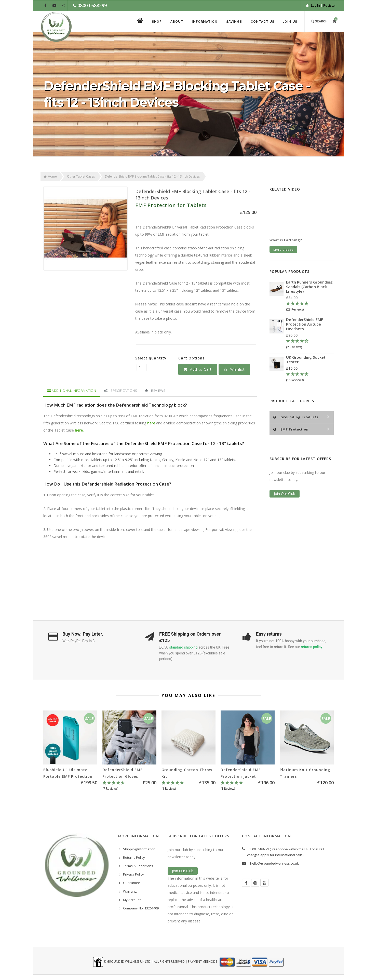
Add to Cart (198, 369)
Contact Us (262, 22)
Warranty (130, 891)
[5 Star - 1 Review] (188, 786)
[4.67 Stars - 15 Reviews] (310, 377)
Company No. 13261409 (141, 908)
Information (205, 22)
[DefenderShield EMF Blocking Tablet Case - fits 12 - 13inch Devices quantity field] (142, 367)
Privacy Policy (133, 874)
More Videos (283, 250)
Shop (157, 22)
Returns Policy (134, 857)
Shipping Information (139, 849)
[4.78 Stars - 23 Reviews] (310, 307)
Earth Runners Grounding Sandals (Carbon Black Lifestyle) (309, 287)
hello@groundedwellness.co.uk (274, 863)
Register (330, 5)
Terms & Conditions (138, 866)
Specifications (120, 391)
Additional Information (72, 391)
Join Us (290, 22)
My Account (132, 900)
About (177, 22)
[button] (234, 369)
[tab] (72, 391)
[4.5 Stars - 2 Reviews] (310, 344)
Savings (234, 22)
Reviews (155, 391)
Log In (315, 5)
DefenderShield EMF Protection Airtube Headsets (305, 324)
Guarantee (132, 883)
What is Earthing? (286, 240)
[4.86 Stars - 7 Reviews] (129, 786)
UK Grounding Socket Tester (306, 359)
